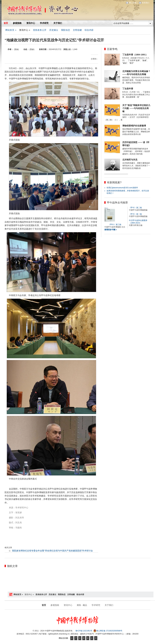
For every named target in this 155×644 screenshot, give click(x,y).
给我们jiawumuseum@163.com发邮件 (122, 188)
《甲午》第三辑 (115, 225)
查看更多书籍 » (111, 230)
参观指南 (17, 23)
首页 (6, 23)
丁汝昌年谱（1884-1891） (135, 55)
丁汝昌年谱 (128, 89)
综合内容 (89, 30)
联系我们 (146, 3)
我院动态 (66, 30)
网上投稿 (133, 3)
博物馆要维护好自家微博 (134, 126)
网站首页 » (11, 30)
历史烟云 (54, 30)
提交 (150, 23)
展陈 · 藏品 (82, 605)
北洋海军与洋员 (130, 160)
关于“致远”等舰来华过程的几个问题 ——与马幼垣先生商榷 (136, 108)
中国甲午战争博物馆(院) (37, 11)
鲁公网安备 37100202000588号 (108, 631)
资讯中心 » (25, 30)
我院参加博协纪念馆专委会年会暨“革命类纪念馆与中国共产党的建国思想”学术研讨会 (52, 551)
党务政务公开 (40, 30)
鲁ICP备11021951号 (84, 631)
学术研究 (44, 23)
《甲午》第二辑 (135, 208)
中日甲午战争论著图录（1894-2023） (138, 222)
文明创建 (77, 30)
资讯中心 (31, 23)
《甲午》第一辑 (135, 214)
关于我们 (58, 23)
